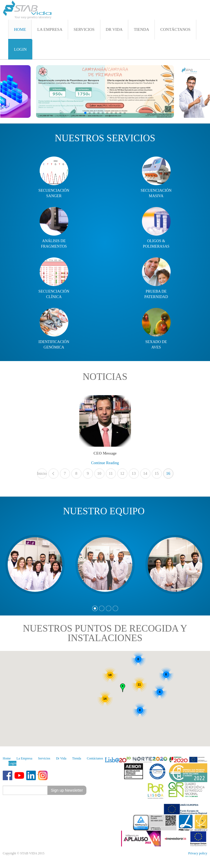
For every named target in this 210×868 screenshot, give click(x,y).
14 (145, 473)
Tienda (77, 758)
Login (12, 763)
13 (134, 473)
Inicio (42, 473)
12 (122, 473)
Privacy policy (198, 853)
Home (7, 758)
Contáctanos (95, 758)
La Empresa (24, 758)
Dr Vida (61, 758)
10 (99, 473)
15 (157, 473)
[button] (85, 113)
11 (111, 473)
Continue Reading (105, 463)
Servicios (44, 758)
